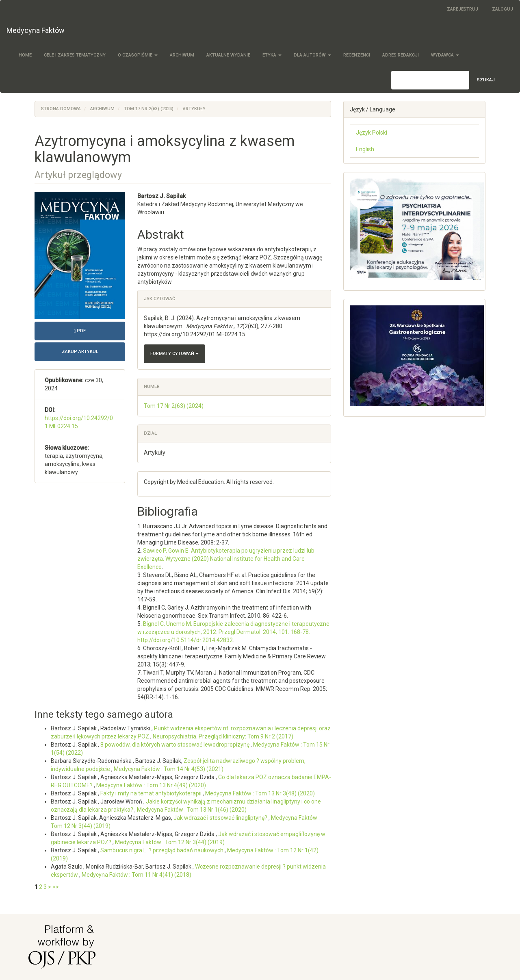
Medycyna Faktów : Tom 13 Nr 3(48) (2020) (260, 793)
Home (25, 55)
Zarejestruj (463, 9)
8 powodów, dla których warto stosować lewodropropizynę (175, 745)
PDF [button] (100, 330)
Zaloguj (503, 9)
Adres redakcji (401, 55)
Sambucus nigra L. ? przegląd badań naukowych (162, 850)
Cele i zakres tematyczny (75, 55)
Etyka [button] (272, 55)
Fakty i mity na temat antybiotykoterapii (152, 793)
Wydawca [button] (445, 55)
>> (56, 887)
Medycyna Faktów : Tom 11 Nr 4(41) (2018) (136, 875)
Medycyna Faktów (36, 30)
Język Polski (372, 133)
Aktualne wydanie (228, 55)
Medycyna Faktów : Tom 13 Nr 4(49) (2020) (151, 785)
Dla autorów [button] (312, 55)
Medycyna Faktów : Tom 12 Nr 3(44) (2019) (170, 842)
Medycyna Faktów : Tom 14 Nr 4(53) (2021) (169, 769)
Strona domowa (61, 109)
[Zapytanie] (430, 80)
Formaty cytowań (174, 354)
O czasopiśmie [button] (138, 55)
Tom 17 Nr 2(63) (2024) (149, 109)
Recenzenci (357, 55)
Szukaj (486, 80)
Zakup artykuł (80, 352)
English (365, 149)
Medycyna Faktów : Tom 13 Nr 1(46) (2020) (192, 810)
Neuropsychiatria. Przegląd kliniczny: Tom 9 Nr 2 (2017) (223, 736)
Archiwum (182, 55)
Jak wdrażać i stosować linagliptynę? (221, 818)
